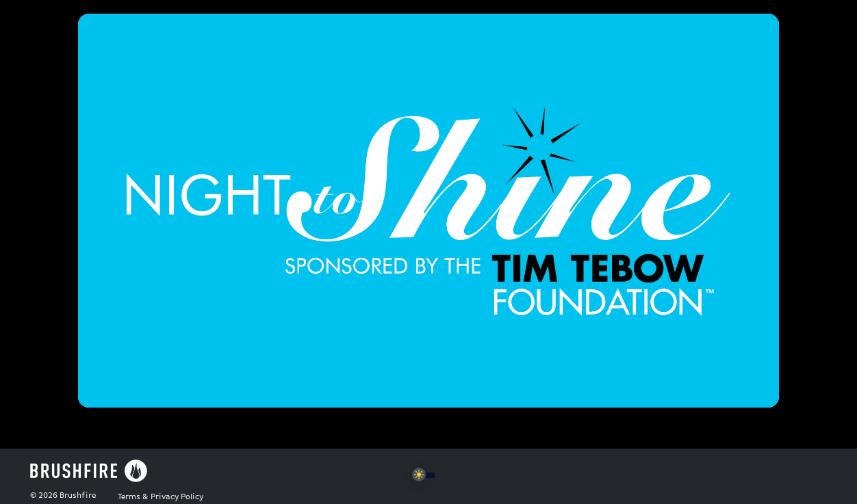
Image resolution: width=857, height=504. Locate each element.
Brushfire (78, 496)
